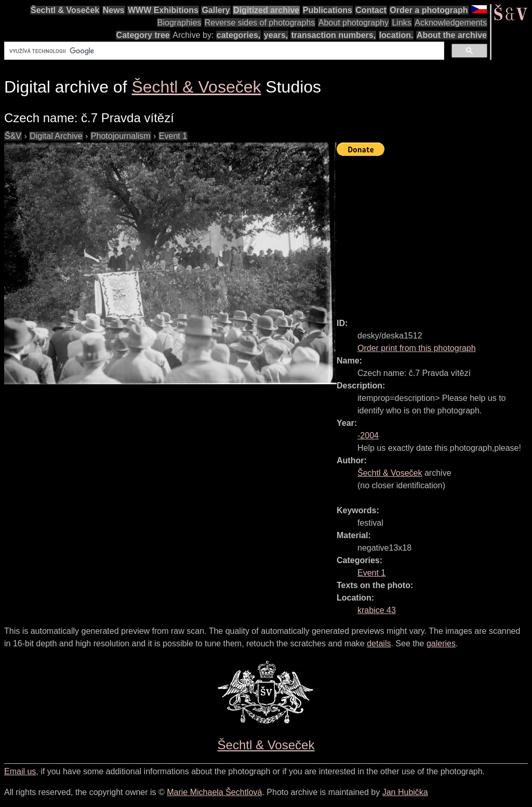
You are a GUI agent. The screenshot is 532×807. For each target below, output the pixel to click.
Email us (20, 771)
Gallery (216, 10)
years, (276, 35)
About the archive (452, 35)
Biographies (179, 23)
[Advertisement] (434, 232)
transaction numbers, (333, 35)
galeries (441, 643)
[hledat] (223, 51)
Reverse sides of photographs (260, 23)
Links (401, 23)
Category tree (143, 35)
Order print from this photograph (417, 348)
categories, (238, 35)
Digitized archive (266, 10)
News (114, 10)
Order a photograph (429, 10)
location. (396, 35)
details (379, 643)
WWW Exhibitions (163, 10)
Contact (371, 10)
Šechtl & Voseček (65, 10)
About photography (354, 23)
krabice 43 (377, 610)
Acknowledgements (451, 23)
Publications (328, 10)
